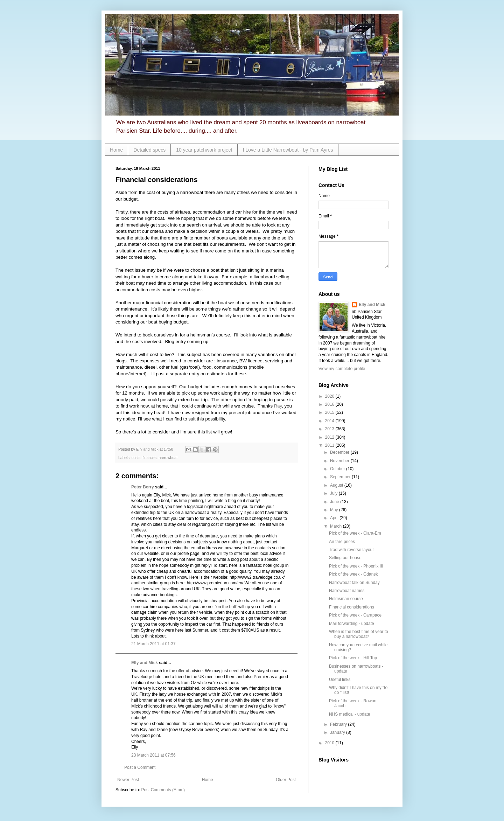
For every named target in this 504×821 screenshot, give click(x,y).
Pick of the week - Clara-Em (355, 533)
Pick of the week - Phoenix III (356, 566)
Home (116, 150)
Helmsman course (346, 599)
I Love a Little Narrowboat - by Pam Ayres (288, 150)
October (338, 469)
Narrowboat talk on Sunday (354, 583)
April (335, 518)
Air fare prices (342, 542)
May (335, 510)
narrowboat (168, 458)
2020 (330, 396)
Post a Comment (140, 767)
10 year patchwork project (204, 150)
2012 (330, 437)
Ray (278, 406)
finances (149, 458)
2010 (330, 743)
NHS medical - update (349, 714)
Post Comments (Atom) (163, 790)
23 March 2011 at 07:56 (153, 755)
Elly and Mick (145, 663)
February (339, 724)
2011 (330, 445)
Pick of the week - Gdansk (353, 574)
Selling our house (345, 558)
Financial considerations (352, 607)
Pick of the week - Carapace (355, 615)
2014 (330, 421)
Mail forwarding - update (352, 624)
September (341, 477)
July (334, 493)
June (335, 502)
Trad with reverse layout (351, 550)
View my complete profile (342, 369)
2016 (330, 404)
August (337, 485)
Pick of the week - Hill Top (353, 658)
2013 (330, 429)
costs (136, 458)
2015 (330, 412)
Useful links (340, 680)
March (337, 526)
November (340, 461)
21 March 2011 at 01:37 (153, 644)
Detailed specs (149, 150)
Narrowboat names (347, 591)
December (340, 452)
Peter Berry (143, 487)
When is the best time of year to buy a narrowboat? (359, 634)
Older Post (286, 780)
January (338, 732)
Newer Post (128, 780)
